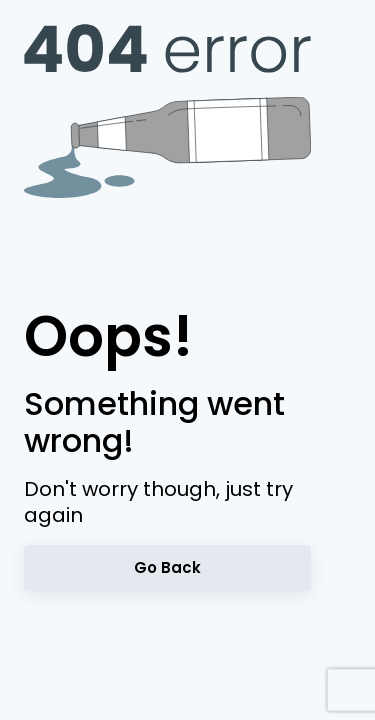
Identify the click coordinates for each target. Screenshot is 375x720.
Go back (167, 567)
